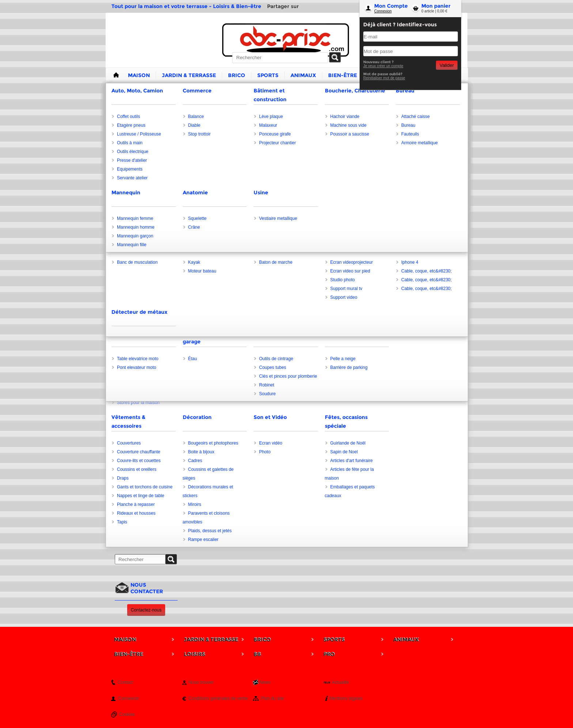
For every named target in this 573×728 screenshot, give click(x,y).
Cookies (127, 714)
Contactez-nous (146, 610)
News (265, 682)
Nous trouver (201, 682)
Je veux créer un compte (383, 66)
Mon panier (436, 6)
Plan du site (272, 698)
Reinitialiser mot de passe (384, 78)
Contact (125, 682)
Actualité (340, 682)
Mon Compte (391, 6)
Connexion (383, 11)
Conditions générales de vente (218, 698)
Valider (447, 65)
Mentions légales (346, 698)
